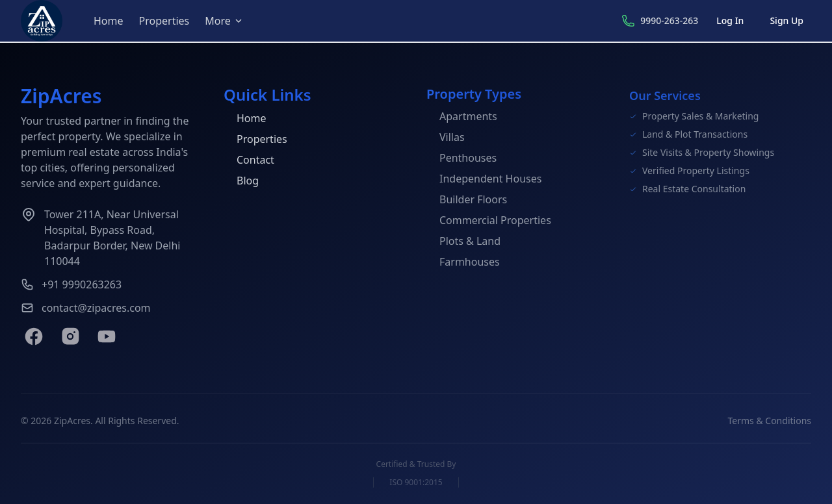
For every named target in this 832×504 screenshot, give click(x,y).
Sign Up (786, 20)
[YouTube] (107, 336)
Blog (241, 181)
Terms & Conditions (770, 423)
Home (109, 21)
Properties (164, 21)
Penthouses (461, 159)
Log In (730, 20)
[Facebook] (34, 336)
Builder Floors (467, 201)
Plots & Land (463, 242)
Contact (249, 160)
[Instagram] (70, 336)
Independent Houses (484, 180)
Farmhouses (463, 263)
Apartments (462, 118)
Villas (446, 138)
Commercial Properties (489, 221)
